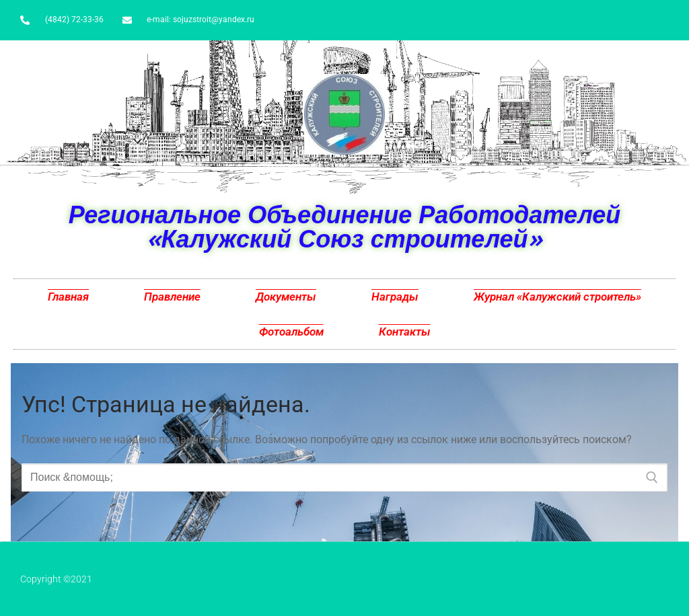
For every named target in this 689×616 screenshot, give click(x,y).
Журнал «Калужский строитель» (557, 297)
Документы (286, 297)
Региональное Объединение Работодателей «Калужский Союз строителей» (345, 226)
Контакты (405, 332)
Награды (395, 297)
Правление (172, 297)
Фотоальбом (291, 332)
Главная (68, 297)
